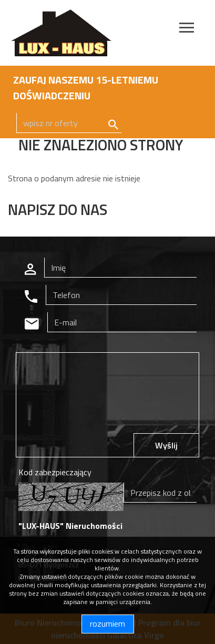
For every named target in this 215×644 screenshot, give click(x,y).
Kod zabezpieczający (55, 472)
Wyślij (166, 445)
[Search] (69, 123)
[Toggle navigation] (187, 29)
